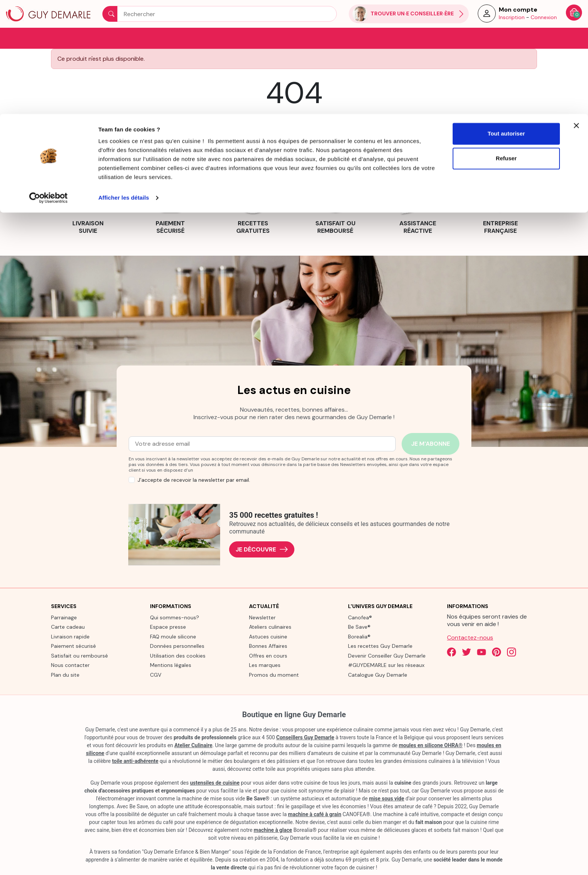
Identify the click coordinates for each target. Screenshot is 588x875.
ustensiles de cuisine (215, 782)
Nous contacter (70, 665)
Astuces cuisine (268, 636)
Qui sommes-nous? (175, 617)
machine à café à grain (315, 814)
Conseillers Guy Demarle (305, 737)
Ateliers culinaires (270, 626)
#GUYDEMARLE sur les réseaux (386, 665)
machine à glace (273, 830)
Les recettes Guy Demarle (380, 646)
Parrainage (64, 617)
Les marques (265, 665)
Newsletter (262, 617)
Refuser (506, 44)
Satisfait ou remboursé (79, 655)
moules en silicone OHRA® (430, 745)
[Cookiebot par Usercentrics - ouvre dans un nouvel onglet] (49, 84)
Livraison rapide (70, 636)
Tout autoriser (506, 20)
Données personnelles (177, 646)
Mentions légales (171, 665)
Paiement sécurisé (73, 646)
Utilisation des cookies (178, 655)
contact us (343, 120)
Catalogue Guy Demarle (378, 674)
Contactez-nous (470, 637)
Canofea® (360, 617)
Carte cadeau (68, 626)
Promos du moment (274, 674)
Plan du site (65, 674)
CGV (156, 674)
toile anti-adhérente (135, 761)
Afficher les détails (124, 84)
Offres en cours (268, 655)
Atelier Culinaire (193, 745)
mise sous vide (387, 798)
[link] (88, 206)
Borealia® (359, 636)
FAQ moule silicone (173, 636)
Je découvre (262, 549)
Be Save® (359, 626)
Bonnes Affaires (268, 646)
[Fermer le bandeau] (576, 12)
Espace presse (168, 626)
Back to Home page (294, 138)
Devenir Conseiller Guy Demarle (387, 655)
